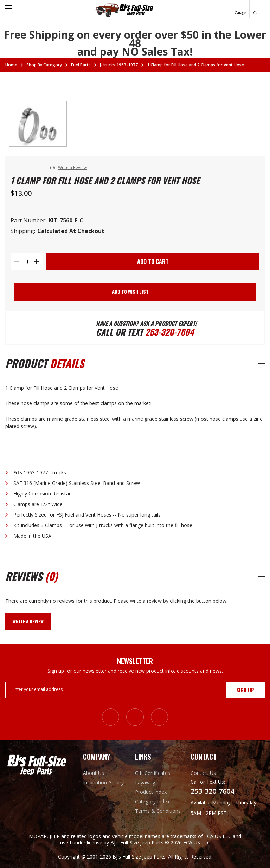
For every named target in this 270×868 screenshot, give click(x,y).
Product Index (151, 792)
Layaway (145, 783)
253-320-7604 (170, 332)
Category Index (152, 802)
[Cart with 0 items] (257, 9)
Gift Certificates (153, 773)
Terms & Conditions (158, 811)
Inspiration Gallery (103, 783)
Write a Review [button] (73, 167)
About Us (94, 773)
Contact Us (203, 773)
